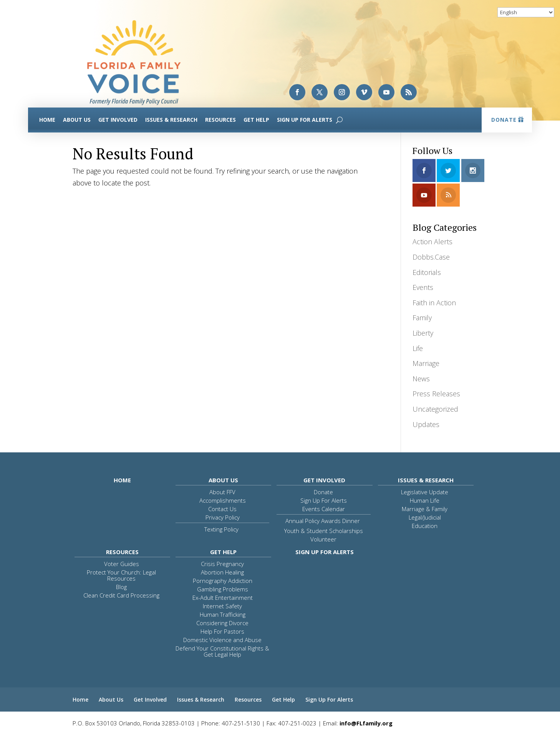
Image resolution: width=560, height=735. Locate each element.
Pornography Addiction (223, 581)
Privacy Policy (223, 517)
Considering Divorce (222, 623)
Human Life (425, 500)
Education (425, 526)
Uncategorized (435, 409)
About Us (77, 120)
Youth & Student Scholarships (324, 531)
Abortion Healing (222, 572)
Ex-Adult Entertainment (223, 598)
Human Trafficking (223, 614)
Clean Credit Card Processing (121, 595)
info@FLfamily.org (366, 723)
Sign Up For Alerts (305, 120)
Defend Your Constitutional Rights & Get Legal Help (222, 651)
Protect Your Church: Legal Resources (121, 575)
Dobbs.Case (431, 257)
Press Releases (436, 394)
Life (418, 348)
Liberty (423, 333)
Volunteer (323, 539)
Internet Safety (222, 606)
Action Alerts (432, 242)
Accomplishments (223, 500)
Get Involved (118, 120)
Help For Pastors (222, 631)
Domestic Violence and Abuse (222, 640)
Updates (426, 424)
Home (47, 120)
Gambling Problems (223, 589)
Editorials (427, 272)
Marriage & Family (425, 509)
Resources (220, 120)
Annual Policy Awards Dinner (323, 521)
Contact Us (222, 509)
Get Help (256, 120)
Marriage (426, 363)
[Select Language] (526, 12)
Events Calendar (324, 509)
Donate (504, 120)
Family (422, 318)
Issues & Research (171, 120)
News (421, 379)
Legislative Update (425, 492)
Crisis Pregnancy (222, 564)
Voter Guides (122, 564)
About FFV (222, 492)
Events (423, 287)
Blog (121, 587)
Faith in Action (434, 303)
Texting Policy (221, 529)
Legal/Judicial (425, 517)
